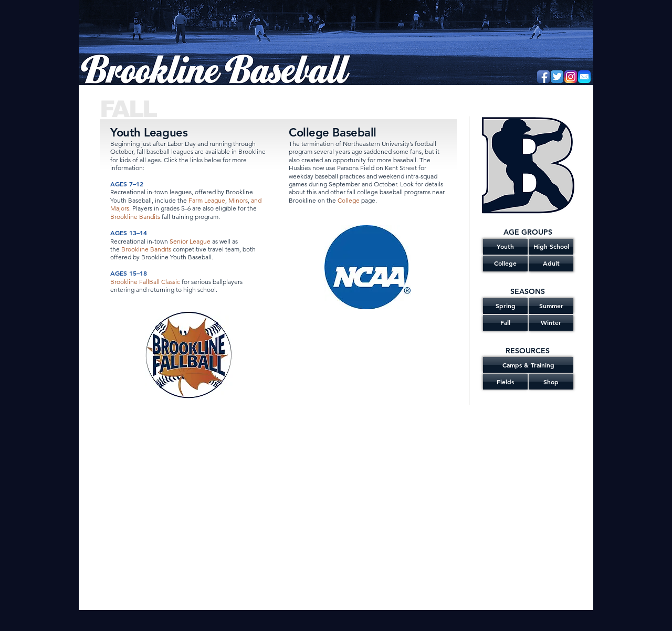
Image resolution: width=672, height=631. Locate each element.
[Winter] (551, 323)
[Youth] (505, 247)
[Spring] (505, 306)
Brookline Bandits (135, 217)
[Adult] (551, 264)
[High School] (551, 247)
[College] (505, 264)
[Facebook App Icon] (543, 77)
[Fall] (505, 323)
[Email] (584, 77)
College (349, 200)
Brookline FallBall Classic (145, 282)
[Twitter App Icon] (557, 77)
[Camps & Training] (528, 365)
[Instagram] (571, 77)
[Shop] (551, 382)
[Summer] (551, 306)
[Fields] (505, 382)
